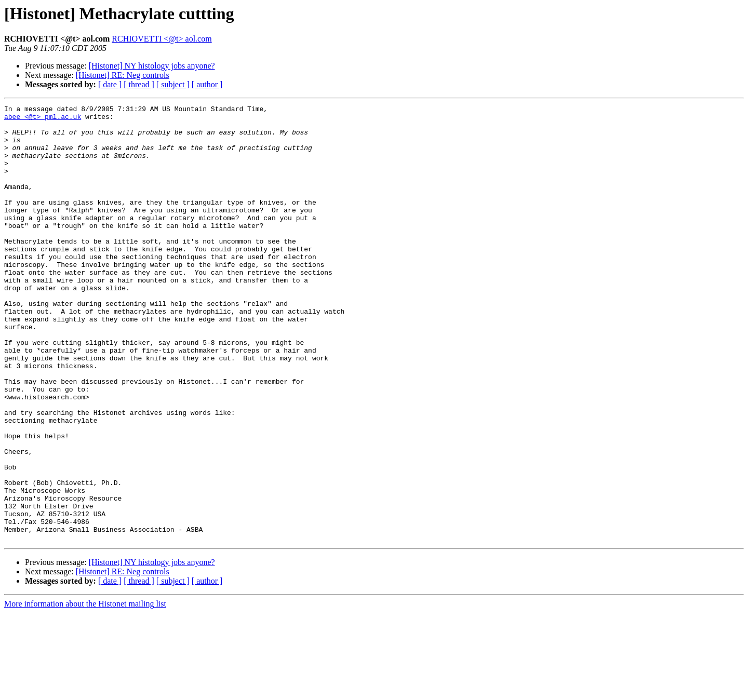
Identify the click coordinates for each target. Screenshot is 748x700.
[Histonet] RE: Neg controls (123, 75)
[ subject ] (173, 84)
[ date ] (110, 84)
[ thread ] (139, 84)
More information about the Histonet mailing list (85, 691)
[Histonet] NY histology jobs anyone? (152, 66)
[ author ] (207, 84)
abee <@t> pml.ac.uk (43, 119)
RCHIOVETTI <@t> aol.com (162, 39)
